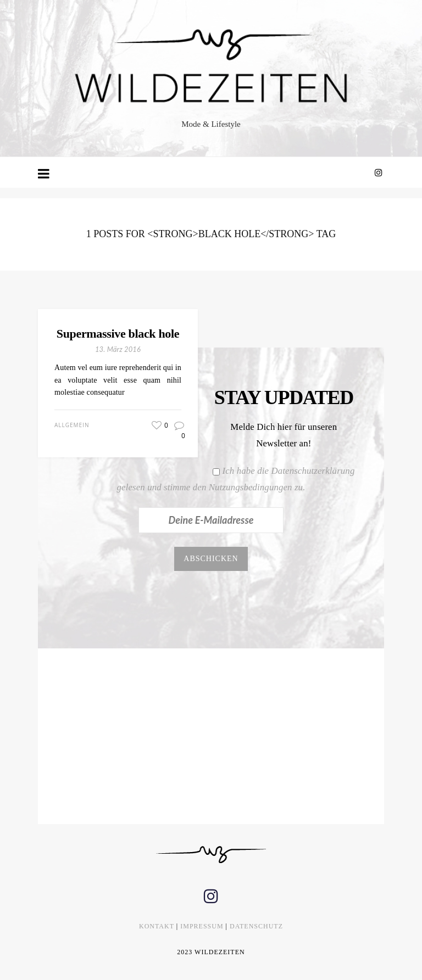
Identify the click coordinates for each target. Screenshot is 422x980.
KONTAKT (157, 926)
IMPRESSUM (202, 926)
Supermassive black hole (118, 334)
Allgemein (72, 425)
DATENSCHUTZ (256, 926)
